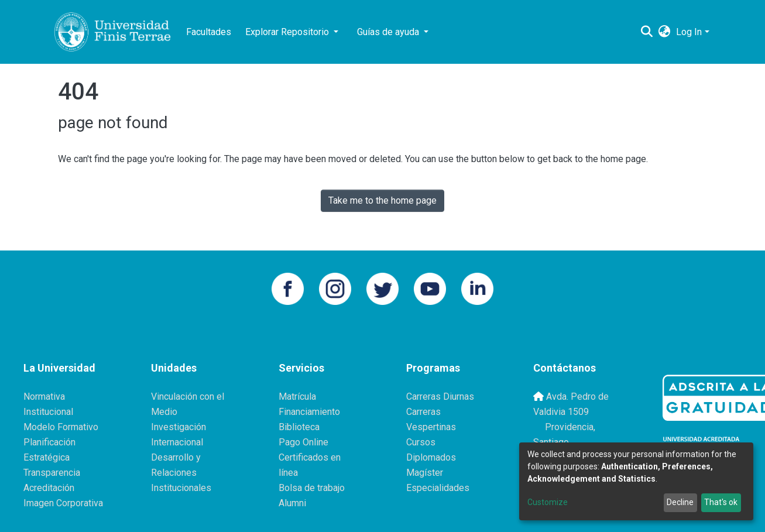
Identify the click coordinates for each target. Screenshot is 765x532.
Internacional (177, 442)
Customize (548, 502)
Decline (680, 502)
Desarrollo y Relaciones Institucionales (181, 473)
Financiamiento (309, 412)
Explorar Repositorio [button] (288, 32)
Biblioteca (299, 427)
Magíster (425, 473)
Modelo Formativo (61, 427)
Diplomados (431, 457)
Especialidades (438, 488)
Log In (689, 32)
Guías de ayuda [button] (389, 32)
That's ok (721, 502)
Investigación (179, 427)
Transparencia (52, 473)
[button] (664, 32)
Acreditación (49, 488)
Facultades (209, 32)
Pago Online (303, 442)
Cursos (421, 442)
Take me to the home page (382, 200)
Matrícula (297, 397)
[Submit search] (646, 32)
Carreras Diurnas (440, 397)
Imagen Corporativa (63, 503)
